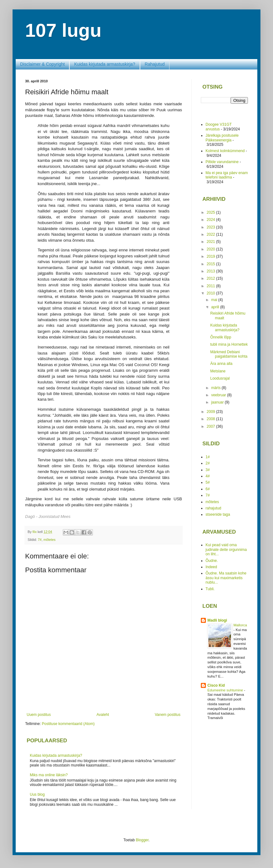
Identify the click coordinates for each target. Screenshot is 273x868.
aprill (216, 307)
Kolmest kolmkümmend (225, 151)
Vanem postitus (168, 715)
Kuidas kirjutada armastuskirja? (105, 64)
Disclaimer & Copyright (42, 64)
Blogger (142, 840)
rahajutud (213, 508)
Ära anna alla (221, 364)
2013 (211, 271)
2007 (211, 426)
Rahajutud (155, 64)
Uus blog (37, 794)
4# (208, 476)
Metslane (218, 371)
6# (208, 489)
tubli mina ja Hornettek (229, 344)
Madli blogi (217, 620)
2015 (211, 264)
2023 (211, 227)
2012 (211, 278)
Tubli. (210, 589)
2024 (211, 220)
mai (215, 300)
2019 (211, 256)
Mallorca (240, 625)
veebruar (219, 395)
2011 (211, 286)
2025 (211, 212)
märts (216, 388)
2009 (211, 412)
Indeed (211, 567)
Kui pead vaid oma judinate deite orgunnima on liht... (226, 549)
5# (208, 482)
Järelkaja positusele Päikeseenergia (222, 138)
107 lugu (63, 30)
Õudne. (212, 561)
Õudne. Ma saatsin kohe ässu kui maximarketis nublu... (226, 578)
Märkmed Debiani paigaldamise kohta (229, 354)
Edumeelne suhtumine (226, 690)
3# (208, 470)
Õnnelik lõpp (221, 337)
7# (40, 540)
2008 (211, 419)
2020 (211, 249)
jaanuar (218, 402)
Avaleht (103, 715)
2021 (211, 242)
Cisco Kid (216, 685)
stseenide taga (218, 514)
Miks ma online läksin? (49, 775)
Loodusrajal (220, 378)
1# (208, 457)
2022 (211, 234)
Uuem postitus (39, 715)
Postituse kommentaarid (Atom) (68, 724)
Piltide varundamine (222, 162)
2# (208, 463)
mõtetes (49, 540)
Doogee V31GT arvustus (219, 127)
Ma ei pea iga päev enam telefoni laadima (227, 175)
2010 (211, 293)
